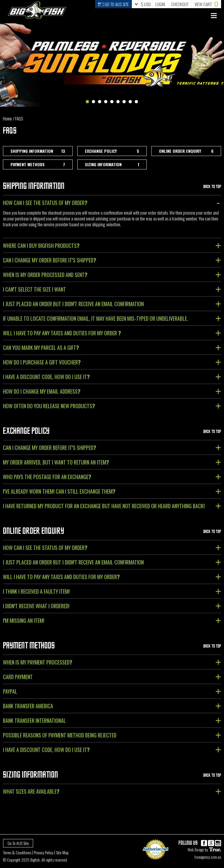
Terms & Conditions (17, 852)
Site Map (62, 852)
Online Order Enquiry (186, 151)
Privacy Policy (44, 852)
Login (160, 4)
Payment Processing (156, 862)
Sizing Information (112, 164)
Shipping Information (38, 151)
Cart (206, 4)
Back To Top (212, 186)
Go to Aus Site (113, 4)
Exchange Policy (112, 151)
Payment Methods (38, 164)
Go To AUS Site (18, 843)
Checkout (180, 4)
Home (7, 118)
